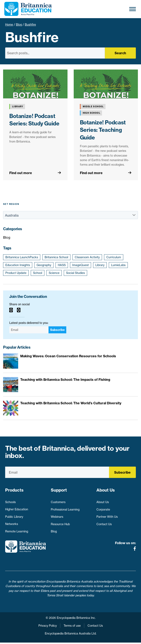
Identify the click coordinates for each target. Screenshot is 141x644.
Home (9, 25)
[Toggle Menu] (133, 9)
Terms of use (72, 627)
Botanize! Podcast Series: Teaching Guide (103, 130)
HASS (62, 265)
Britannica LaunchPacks (22, 257)
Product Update (16, 273)
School (38, 273)
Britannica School (56, 257)
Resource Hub (60, 523)
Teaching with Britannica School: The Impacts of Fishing (65, 380)
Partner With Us (107, 515)
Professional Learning (65, 508)
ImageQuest (81, 265)
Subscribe (57, 330)
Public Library (14, 515)
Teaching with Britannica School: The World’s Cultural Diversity (71, 403)
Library (100, 265)
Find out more (21, 173)
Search (120, 53)
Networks (12, 523)
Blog (19, 25)
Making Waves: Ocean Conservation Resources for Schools (68, 356)
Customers (58, 500)
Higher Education (17, 508)
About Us (103, 500)
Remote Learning (17, 530)
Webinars (57, 515)
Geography (44, 265)
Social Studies (75, 273)
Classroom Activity (87, 257)
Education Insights (18, 265)
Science (54, 273)
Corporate (103, 508)
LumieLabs (118, 265)
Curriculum (114, 257)
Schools (10, 500)
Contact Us (104, 523)
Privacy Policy (48, 627)
